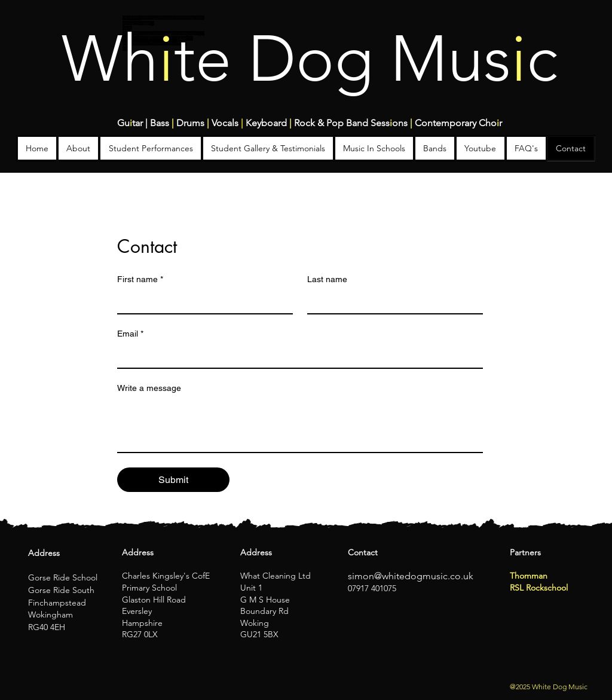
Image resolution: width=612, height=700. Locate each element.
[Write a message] (300, 425)
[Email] (296, 356)
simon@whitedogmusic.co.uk (411, 576)
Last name (327, 279)
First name (140, 279)
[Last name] (391, 301)
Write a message (149, 388)
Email (130, 334)
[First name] (201, 301)
